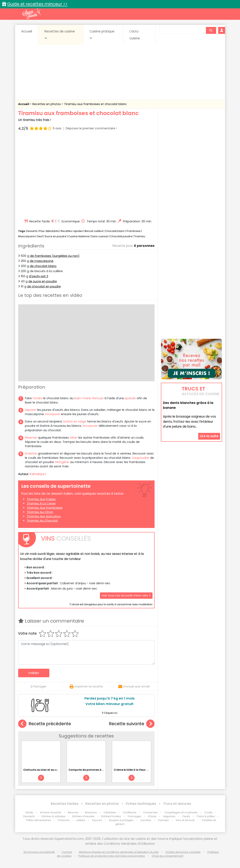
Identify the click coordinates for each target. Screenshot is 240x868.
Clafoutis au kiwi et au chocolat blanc (50, 770)
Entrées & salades (54, 816)
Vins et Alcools (185, 820)
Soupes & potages (121, 820)
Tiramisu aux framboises (45, 508)
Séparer (31, 410)
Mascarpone (27, 236)
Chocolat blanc (115, 231)
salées (81, 820)
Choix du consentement (168, 856)
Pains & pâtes (206, 816)
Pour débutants (49, 231)
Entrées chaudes (83, 816)
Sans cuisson (100, 236)
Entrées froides (111, 816)
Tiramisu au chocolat (42, 521)
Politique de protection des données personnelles (112, 856)
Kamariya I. (38, 474)
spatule (130, 398)
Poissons (64, 820)
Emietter (31, 453)
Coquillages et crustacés (181, 812)
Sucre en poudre (55, 236)
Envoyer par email (134, 686)
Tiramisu (140, 236)
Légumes (169, 816)
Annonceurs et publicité (39, 852)
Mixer (74, 438)
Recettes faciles (65, 804)
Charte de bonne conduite (183, 852)
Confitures (130, 812)
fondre (38, 398)
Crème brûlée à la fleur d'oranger (137, 770)
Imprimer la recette (86, 686)
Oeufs (186, 816)
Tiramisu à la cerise (41, 503)
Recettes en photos (47, 104)
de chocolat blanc (43, 266)
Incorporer (53, 414)
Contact (67, 852)
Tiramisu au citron (40, 512)
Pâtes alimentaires (39, 820)
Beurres (73, 812)
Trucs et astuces (177, 804)
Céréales (110, 812)
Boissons (91, 812)
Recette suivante (132, 724)
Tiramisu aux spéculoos (44, 516)
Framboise (134, 231)
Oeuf (40, 236)
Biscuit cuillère (94, 231)
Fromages (134, 816)
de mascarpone (42, 261)
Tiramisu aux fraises (42, 499)
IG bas (152, 816)
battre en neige (75, 421)
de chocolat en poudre (44, 286)
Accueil (27, 31)
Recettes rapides (72, 231)
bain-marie (83, 398)
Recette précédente (45, 724)
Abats (29, 812)
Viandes (163, 820)
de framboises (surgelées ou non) (55, 256)
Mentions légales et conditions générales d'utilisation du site (119, 852)
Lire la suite (209, 436)
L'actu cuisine (135, 35)
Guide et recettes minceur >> (37, 4)
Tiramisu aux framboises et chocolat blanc (95, 104)
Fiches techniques (141, 804)
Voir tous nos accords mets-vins (126, 595)
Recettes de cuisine (60, 34)
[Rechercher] (211, 30)
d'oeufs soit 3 (39, 276)
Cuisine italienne (79, 236)
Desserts (32, 231)
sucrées (146, 820)
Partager (39, 686)
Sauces (97, 820)
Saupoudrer (141, 458)
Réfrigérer (62, 462)
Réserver (31, 438)
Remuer (98, 398)
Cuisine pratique (102, 34)
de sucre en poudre (43, 281)
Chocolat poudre (121, 236)
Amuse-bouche (51, 812)
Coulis (208, 812)
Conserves (150, 812)
